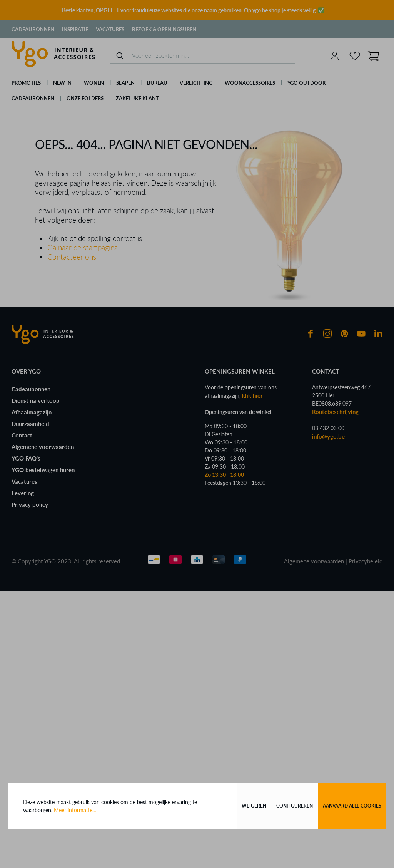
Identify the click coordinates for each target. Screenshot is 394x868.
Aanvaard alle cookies (352, 806)
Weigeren (254, 806)
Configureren (295, 806)
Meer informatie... (75, 810)
